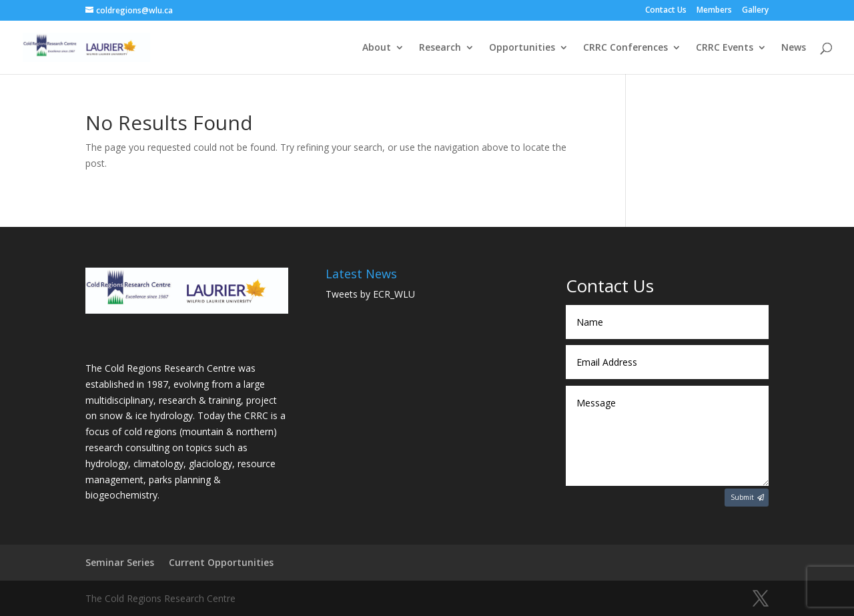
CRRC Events (725, 48)
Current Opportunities (221, 562)
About (377, 48)
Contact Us (666, 11)
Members (714, 11)
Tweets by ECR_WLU (370, 294)
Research (440, 48)
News (794, 48)
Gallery (755, 11)
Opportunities (522, 48)
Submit (742, 497)
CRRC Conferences (625, 48)
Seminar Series (120, 562)
